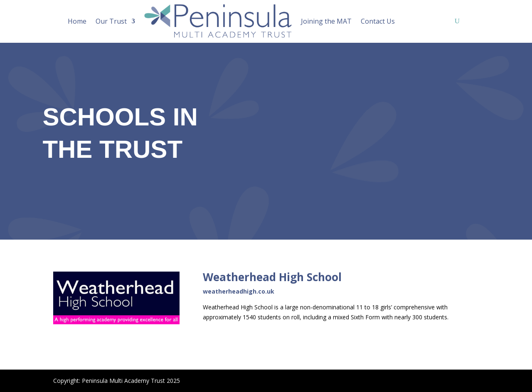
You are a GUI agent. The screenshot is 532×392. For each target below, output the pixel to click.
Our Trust (111, 21)
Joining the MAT (326, 21)
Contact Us (378, 21)
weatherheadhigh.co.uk (239, 291)
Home (77, 21)
